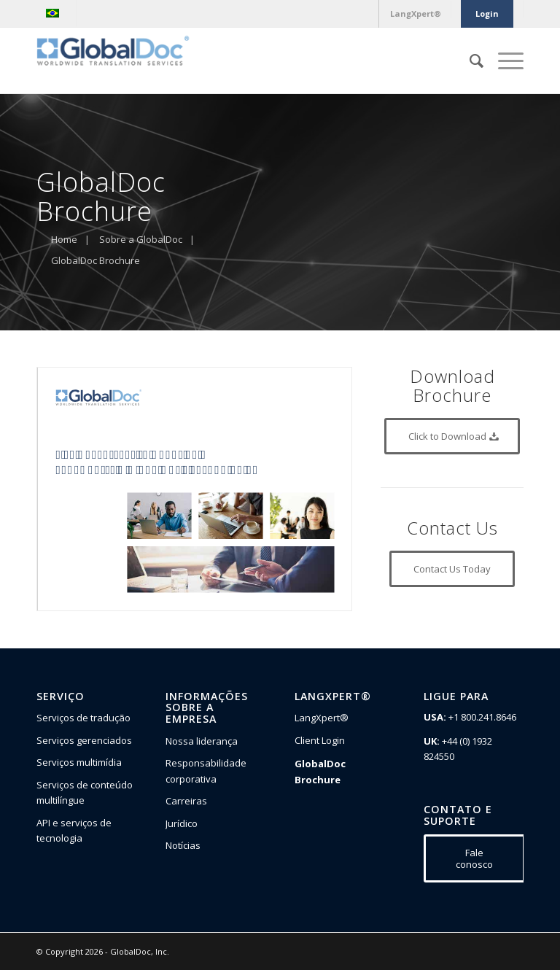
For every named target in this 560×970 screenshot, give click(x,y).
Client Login (320, 740)
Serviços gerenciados (84, 740)
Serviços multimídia (79, 762)
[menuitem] (56, 13)
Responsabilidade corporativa (206, 771)
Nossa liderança (202, 741)
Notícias (183, 845)
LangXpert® (322, 718)
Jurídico (182, 823)
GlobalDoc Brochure (320, 771)
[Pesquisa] (469, 61)
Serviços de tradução (83, 718)
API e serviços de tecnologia (74, 830)
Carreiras (186, 801)
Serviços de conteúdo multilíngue (85, 792)
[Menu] (503, 61)
